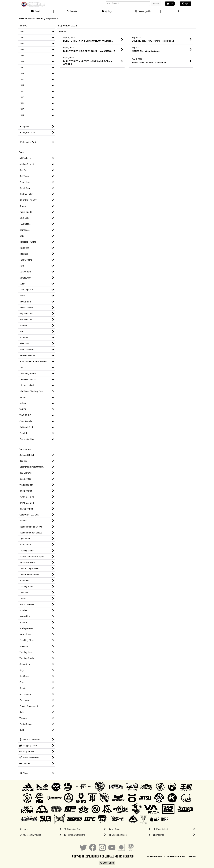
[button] (178, 12)
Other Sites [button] (107, 863)
